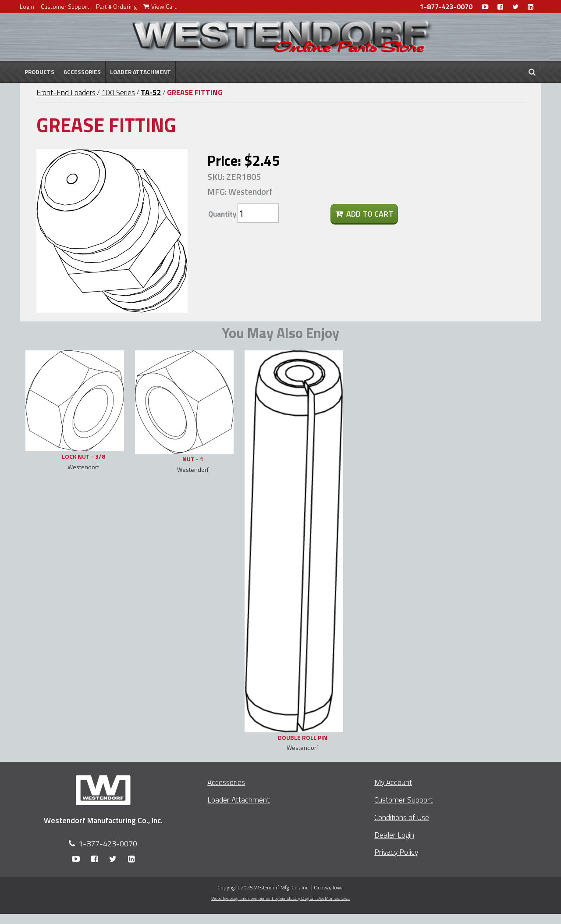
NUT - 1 (193, 459)
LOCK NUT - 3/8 (83, 456)
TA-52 (151, 93)
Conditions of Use (402, 817)
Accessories (82, 72)
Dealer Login (394, 835)
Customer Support (65, 6)
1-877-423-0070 (446, 7)
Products (39, 72)
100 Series (118, 93)
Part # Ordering (116, 6)
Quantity (222, 214)
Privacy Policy (396, 852)
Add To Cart (364, 214)
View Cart (160, 6)
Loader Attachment (140, 72)
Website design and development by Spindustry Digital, (280, 898)
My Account (393, 782)
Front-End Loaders (66, 93)
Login (27, 6)
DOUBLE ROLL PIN (303, 737)
